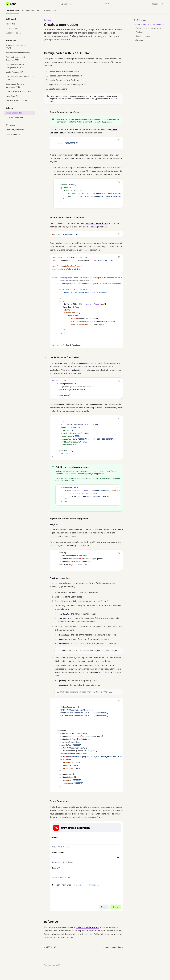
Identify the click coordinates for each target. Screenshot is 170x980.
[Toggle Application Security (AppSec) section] (19, 53)
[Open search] (85, 4)
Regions (139, 32)
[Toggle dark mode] (162, 4)
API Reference (28, 12)
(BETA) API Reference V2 (47, 12)
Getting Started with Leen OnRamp (149, 24)
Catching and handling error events (150, 28)
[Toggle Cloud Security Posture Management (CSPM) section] (19, 66)
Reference (139, 40)
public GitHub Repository (88, 927)
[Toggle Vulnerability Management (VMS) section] (19, 47)
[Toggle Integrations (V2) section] (19, 96)
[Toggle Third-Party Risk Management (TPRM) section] (19, 78)
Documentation (12, 12)
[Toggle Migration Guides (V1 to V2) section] (19, 100)
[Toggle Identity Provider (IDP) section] (19, 72)
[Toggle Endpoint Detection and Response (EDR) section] (19, 59)
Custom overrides (143, 36)
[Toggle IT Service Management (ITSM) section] (19, 91)
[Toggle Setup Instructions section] (19, 134)
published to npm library (96, 223)
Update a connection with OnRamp (91, 122)
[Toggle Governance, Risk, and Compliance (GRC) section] (19, 85)
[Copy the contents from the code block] (119, 140)
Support (155, 4)
